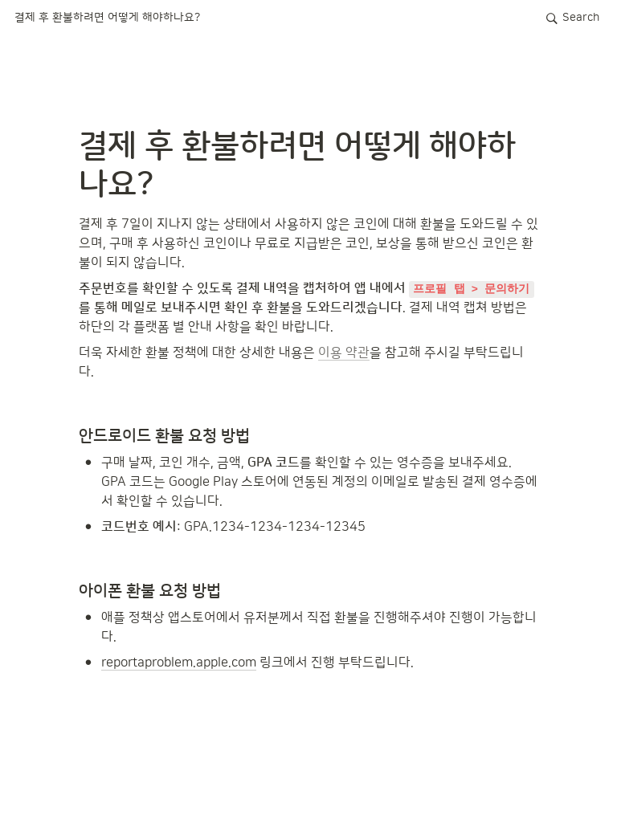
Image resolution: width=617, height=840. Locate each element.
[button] (107, 18)
